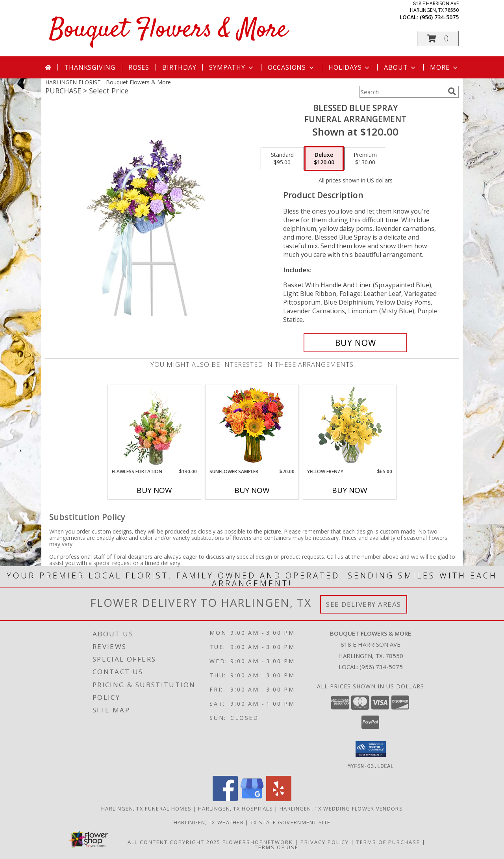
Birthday (179, 67)
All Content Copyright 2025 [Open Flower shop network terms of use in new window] (174, 842)
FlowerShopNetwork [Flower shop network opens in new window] (258, 842)
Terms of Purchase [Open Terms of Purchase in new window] (388, 842)
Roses (139, 67)
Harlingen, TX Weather (209, 822)
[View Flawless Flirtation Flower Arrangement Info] (155, 426)
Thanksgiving (90, 67)
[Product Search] (402, 92)
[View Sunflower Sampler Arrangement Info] (252, 427)
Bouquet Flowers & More (168, 30)
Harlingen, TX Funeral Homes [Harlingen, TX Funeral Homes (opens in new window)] (146, 808)
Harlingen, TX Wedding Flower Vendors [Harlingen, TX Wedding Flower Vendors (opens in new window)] (341, 808)
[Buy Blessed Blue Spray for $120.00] (355, 343)
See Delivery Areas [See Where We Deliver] (364, 604)
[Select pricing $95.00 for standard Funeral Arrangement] (282, 159)
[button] (438, 38)
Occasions (292, 67)
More (444, 67)
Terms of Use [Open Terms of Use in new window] (277, 847)
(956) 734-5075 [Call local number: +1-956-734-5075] (439, 17)
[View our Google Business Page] (252, 799)
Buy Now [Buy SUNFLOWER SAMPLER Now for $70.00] (252, 490)
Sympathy (232, 67)
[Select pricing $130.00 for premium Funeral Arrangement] (365, 159)
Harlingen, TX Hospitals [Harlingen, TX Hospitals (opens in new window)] (235, 808)
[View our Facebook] (225, 799)
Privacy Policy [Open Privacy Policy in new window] (325, 842)
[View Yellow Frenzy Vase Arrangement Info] (350, 427)
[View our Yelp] (279, 799)
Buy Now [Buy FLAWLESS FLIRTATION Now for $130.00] (154, 490)
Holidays (350, 67)
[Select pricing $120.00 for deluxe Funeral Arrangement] (324, 159)
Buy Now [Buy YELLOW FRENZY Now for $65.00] (350, 490)
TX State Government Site (290, 822)
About (400, 67)
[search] (452, 91)
